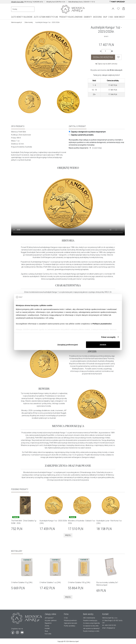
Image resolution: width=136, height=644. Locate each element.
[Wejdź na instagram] (18, 632)
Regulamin (48, 623)
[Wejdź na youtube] (22, 632)
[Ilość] (106, 51)
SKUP (105, 17)
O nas (66, 618)
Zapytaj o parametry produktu (81, 135)
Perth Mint (22, 132)
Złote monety (29, 22)
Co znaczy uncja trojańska (91, 623)
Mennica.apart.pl (16, 22)
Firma (66, 614)
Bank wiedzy (88, 614)
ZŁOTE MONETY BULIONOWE (22, 17)
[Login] (113, 8)
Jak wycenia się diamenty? (91, 628)
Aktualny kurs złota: (17, 2)
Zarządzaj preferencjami (68, 345)
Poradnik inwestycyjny (90, 621)
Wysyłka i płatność (51, 621)
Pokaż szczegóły (108, 337)
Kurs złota (48, 634)
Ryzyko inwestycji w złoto (91, 631)
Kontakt (47, 628)
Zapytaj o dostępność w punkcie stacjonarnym (87, 132)
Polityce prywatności (102, 324)
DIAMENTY (88, 17)
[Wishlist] (118, 57)
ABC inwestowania (89, 618)
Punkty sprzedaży (70, 626)
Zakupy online (50, 614)
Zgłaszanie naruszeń (71, 623)
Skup (46, 631)
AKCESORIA (97, 17)
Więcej (68, 535)
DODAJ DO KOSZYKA (103, 57)
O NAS (111, 17)
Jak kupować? (49, 618)
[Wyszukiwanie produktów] (23, 9)
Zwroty (47, 626)
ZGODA (103, 345)
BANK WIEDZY (120, 17)
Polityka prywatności (70, 621)
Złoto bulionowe (25, 135)
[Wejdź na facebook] (13, 632)
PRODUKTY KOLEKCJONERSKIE (71, 17)
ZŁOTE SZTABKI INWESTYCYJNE (46, 17)
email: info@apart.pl (109, 628)
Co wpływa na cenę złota (91, 626)
